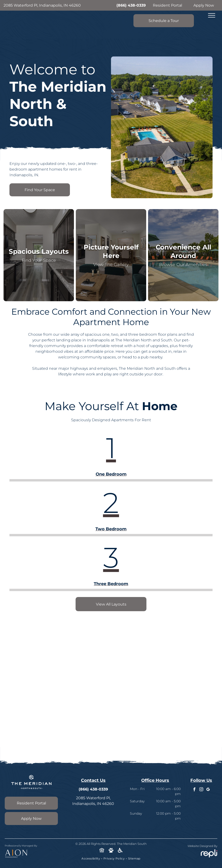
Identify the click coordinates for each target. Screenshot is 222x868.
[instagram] (201, 790)
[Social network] (102, 851)
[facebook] (194, 790)
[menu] (212, 15)
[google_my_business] (208, 790)
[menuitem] (91, 859)
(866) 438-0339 (131, 5)
